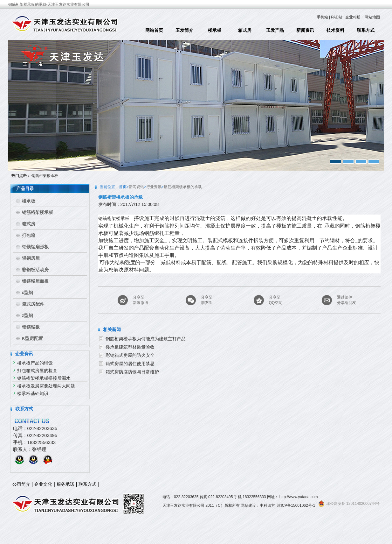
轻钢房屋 (31, 258)
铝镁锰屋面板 (35, 281)
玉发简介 (184, 30)
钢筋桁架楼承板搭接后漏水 (44, 378)
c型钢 (28, 293)
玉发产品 (275, 30)
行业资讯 (154, 187)
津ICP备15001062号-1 (296, 505)
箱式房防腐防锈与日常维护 (132, 372)
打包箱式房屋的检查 (37, 371)
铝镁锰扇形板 (35, 247)
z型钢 (28, 315)
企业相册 (353, 17)
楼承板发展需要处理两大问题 (46, 386)
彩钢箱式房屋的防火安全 (130, 355)
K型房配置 (32, 338)
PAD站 (337, 17)
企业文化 (43, 484)
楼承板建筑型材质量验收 (130, 347)
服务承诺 (65, 484)
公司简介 (21, 484)
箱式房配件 (33, 304)
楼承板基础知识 (33, 393)
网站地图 (372, 17)
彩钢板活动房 (35, 270)
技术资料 (335, 30)
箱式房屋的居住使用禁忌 (130, 364)
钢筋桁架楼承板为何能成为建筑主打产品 (146, 339)
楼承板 (215, 30)
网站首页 (154, 30)
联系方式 (366, 30)
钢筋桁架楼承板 (45, 176)
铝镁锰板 (31, 327)
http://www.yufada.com (299, 497)
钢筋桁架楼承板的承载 (183, 187)
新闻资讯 (305, 30)
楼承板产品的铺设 (35, 363)
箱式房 (245, 30)
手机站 (322, 17)
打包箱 (29, 235)
